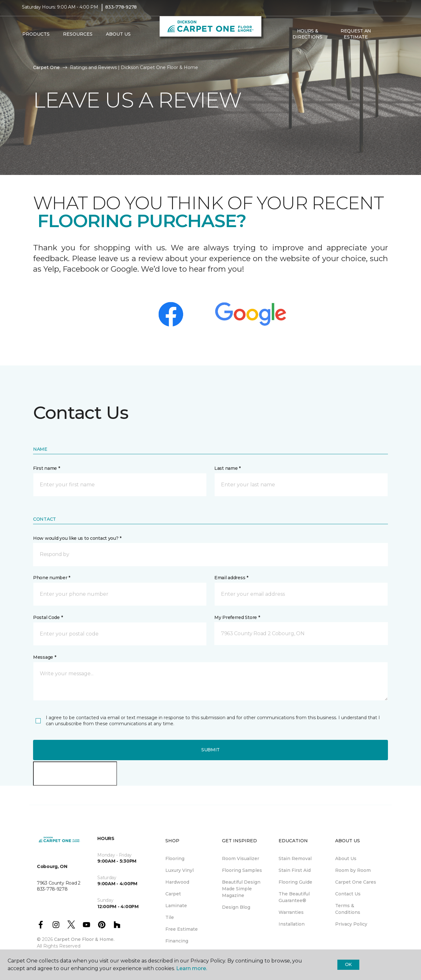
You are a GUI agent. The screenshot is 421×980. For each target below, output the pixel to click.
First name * (47, 468)
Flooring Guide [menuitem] (295, 882)
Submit (210, 750)
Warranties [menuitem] (291, 912)
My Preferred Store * (237, 617)
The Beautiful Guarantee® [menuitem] (294, 897)
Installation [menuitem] (292, 924)
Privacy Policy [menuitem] (351, 924)
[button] (385, 38)
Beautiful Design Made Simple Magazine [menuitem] (241, 889)
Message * (45, 657)
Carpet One (46, 67)
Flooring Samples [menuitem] (242, 870)
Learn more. (192, 968)
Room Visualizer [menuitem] (241, 858)
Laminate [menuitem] (176, 906)
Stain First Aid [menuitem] (295, 870)
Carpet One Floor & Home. (84, 939)
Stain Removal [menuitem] (295, 858)
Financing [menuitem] (177, 941)
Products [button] (36, 38)
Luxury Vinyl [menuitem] (179, 870)
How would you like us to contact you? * (77, 538)
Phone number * (52, 578)
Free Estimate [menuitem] (182, 929)
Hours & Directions (307, 38)
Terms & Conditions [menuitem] (348, 909)
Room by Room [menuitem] (353, 870)
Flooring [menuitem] (175, 858)
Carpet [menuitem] (173, 894)
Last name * (228, 468)
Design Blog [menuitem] (236, 907)
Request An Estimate (356, 38)
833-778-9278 (121, 11)
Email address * (231, 578)
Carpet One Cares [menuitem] (356, 882)
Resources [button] (78, 38)
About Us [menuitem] (346, 858)
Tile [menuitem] (170, 917)
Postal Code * (48, 617)
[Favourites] (393, 38)
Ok (348, 964)
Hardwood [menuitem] (177, 882)
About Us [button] (118, 38)
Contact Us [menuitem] (348, 894)
